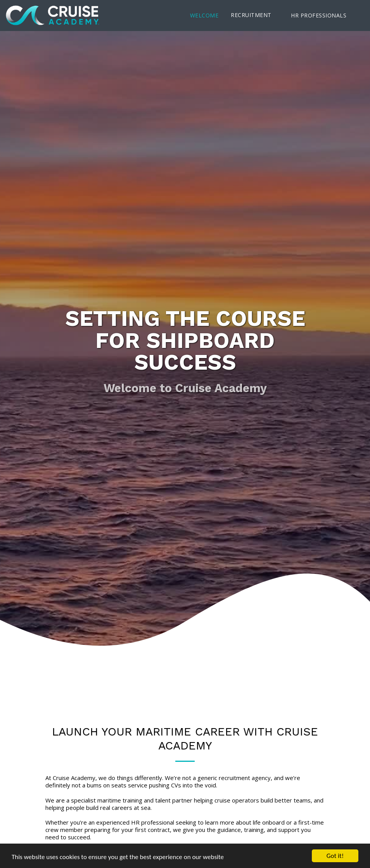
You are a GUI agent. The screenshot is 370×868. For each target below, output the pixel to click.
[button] (255, 15)
